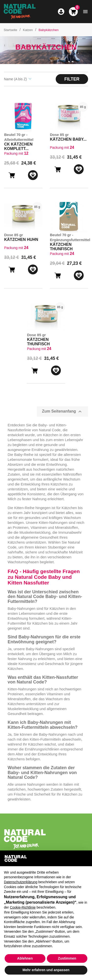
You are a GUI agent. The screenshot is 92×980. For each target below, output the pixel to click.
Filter (72, 79)
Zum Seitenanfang (62, 412)
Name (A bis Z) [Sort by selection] (18, 79)
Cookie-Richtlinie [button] (23, 907)
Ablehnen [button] (25, 958)
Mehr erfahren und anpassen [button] (46, 970)
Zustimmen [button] (67, 958)
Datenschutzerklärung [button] (21, 882)
